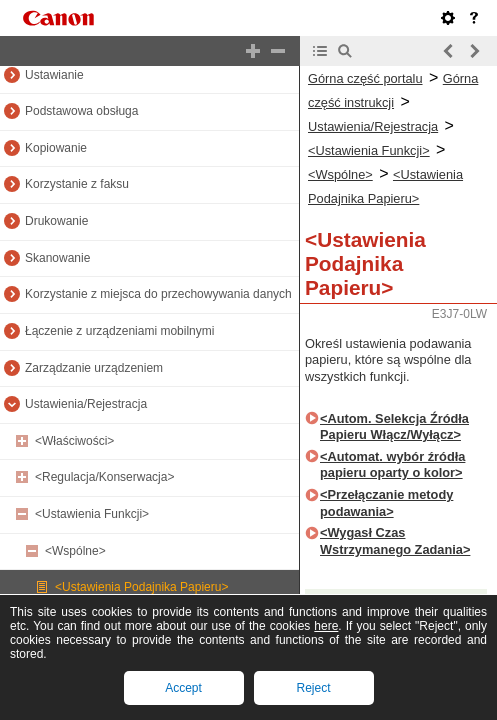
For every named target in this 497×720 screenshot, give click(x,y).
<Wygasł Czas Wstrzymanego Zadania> (395, 541)
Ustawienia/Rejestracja (86, 404)
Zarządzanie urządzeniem (94, 368)
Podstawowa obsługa (81, 111)
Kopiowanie (56, 148)
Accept (183, 688)
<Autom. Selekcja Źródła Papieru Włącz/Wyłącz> (394, 427)
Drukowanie (56, 221)
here (326, 626)
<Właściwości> (74, 441)
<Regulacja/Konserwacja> (104, 477)
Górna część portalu (365, 78)
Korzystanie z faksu (77, 184)
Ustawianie (54, 75)
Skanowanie (57, 258)
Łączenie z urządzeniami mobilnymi (119, 331)
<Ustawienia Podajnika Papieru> (141, 587)
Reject (313, 688)
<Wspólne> (75, 551)
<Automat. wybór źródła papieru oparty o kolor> (392, 465)
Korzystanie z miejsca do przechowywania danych (158, 294)
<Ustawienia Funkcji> (92, 514)
